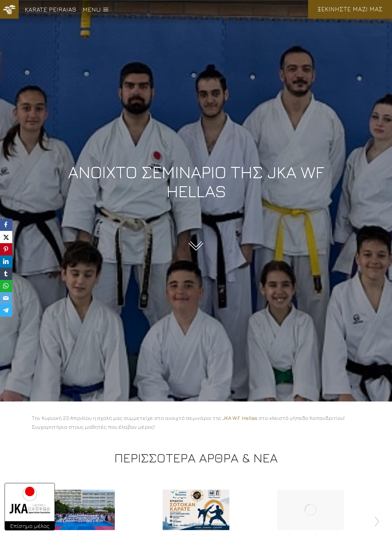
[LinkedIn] (6, 262)
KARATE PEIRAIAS (51, 9)
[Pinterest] (6, 249)
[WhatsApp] (6, 286)
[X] (6, 237)
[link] (240, 418)
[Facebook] (6, 225)
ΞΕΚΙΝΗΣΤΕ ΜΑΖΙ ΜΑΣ (350, 9)
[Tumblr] (6, 274)
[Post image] (81, 510)
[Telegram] (6, 311)
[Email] (6, 298)
